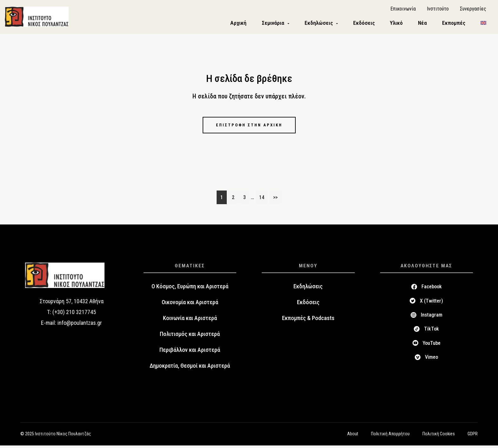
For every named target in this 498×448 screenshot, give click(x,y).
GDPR (473, 436)
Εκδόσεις (308, 305)
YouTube (432, 346)
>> (275, 200)
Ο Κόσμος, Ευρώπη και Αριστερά (190, 289)
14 (263, 199)
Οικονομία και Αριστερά (190, 305)
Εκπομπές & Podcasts (308, 321)
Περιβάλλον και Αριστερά (190, 353)
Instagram (432, 317)
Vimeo (431, 360)
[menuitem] (483, 24)
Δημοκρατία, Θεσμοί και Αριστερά (190, 369)
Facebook (432, 289)
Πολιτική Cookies (439, 436)
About (353, 436)
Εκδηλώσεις (308, 289)
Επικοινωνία (403, 10)
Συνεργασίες (473, 10)
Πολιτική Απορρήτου (390, 436)
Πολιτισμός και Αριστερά (190, 337)
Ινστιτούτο (438, 10)
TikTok (431, 332)
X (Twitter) (431, 303)
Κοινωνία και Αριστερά (190, 321)
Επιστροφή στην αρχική (249, 127)
